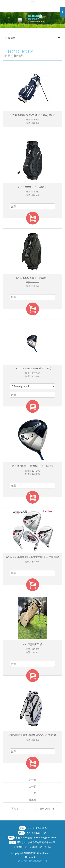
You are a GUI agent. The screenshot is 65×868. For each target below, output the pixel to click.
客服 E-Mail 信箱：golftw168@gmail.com (36, 838)
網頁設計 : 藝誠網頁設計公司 (32, 861)
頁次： (15, 809)
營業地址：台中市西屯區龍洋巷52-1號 (36, 842)
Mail (11, 838)
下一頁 (32, 793)
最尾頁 (32, 800)
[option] (32, 20)
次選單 (32, 38)
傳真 (21, 833)
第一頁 (32, 780)
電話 (22, 828)
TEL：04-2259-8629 (37, 828)
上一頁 (32, 786)
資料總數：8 (47, 809)
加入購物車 (33, 218)
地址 (12, 842)
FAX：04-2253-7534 (36, 833)
